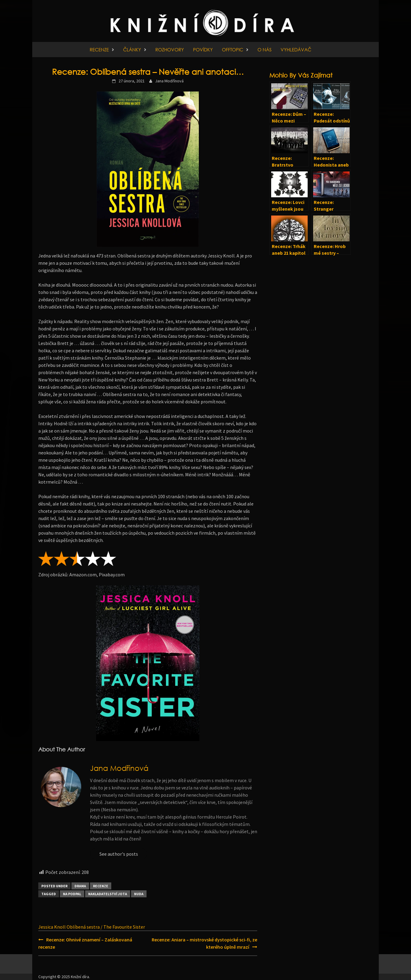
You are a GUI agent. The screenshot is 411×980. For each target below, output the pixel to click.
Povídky (203, 50)
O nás (264, 50)
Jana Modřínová (169, 81)
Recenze (99, 50)
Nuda (139, 894)
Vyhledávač (296, 50)
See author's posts (119, 854)
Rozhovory (170, 50)
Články (132, 50)
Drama (80, 886)
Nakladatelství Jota (108, 894)
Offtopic (233, 50)
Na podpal (72, 894)
